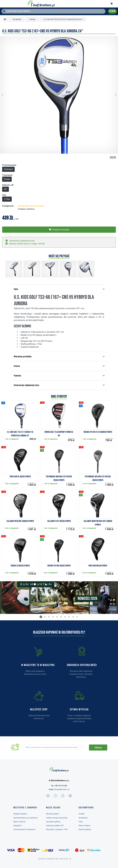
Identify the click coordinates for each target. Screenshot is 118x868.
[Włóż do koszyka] (59, 230)
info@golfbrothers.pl (62, 789)
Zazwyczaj (31, 206)
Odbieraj (98, 748)
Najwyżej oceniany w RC (53, 859)
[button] (5, 95)
